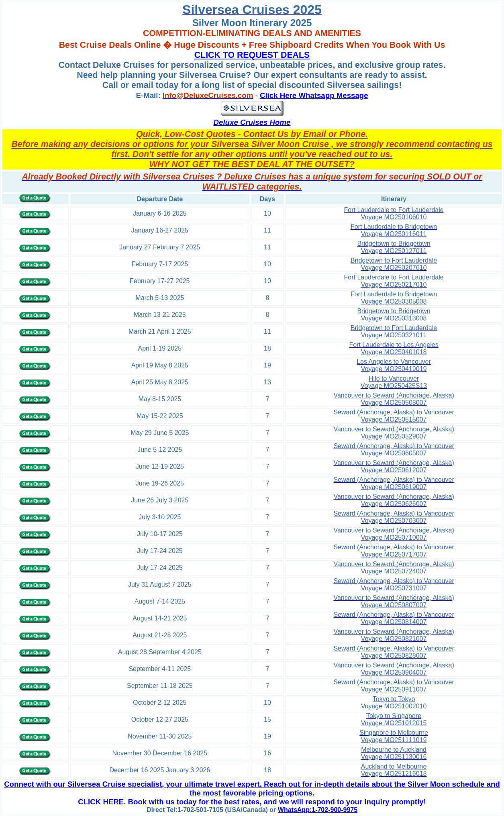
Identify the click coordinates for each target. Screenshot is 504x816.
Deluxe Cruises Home (252, 122)
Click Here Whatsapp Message (314, 95)
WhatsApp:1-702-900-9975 (318, 810)
